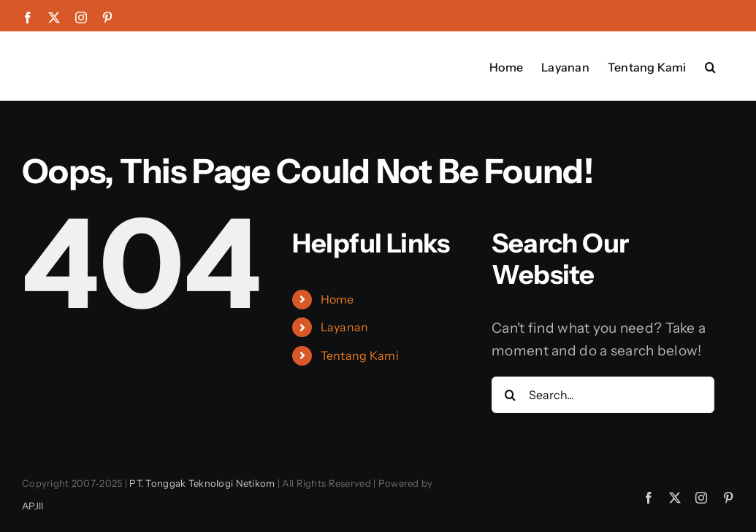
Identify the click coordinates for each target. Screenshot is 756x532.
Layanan (345, 327)
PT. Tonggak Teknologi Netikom (202, 483)
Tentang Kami (360, 355)
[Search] (510, 395)
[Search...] (603, 395)
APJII (33, 506)
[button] (710, 66)
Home (337, 299)
